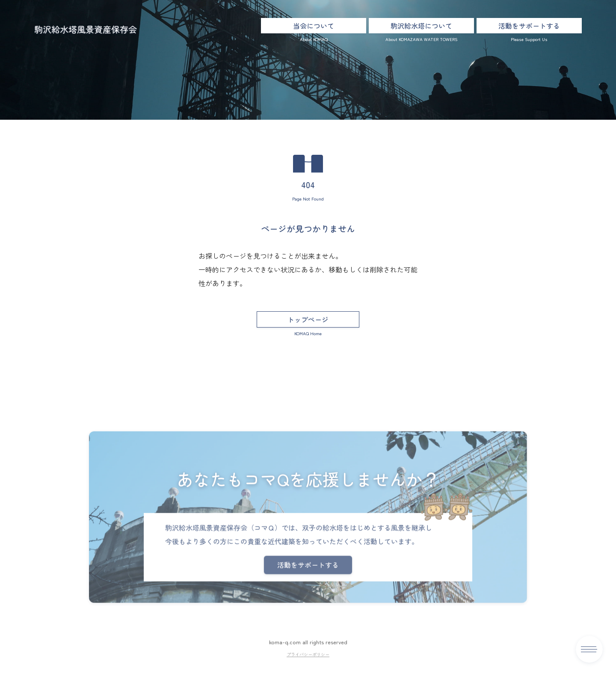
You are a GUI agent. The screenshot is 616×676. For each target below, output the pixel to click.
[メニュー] (589, 649)
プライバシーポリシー (308, 672)
